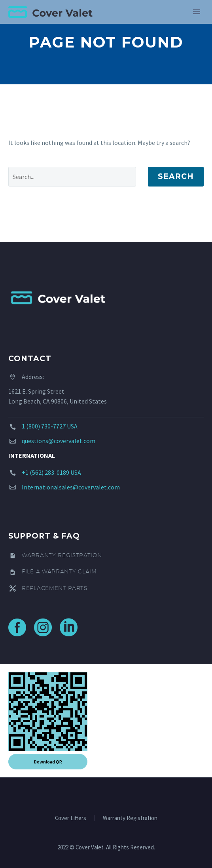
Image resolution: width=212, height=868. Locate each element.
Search (176, 176)
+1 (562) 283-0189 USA (51, 472)
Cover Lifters (71, 818)
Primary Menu (197, 12)
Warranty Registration (130, 818)
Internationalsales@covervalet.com (71, 487)
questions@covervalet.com (59, 441)
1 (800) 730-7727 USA (50, 426)
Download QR (48, 762)
